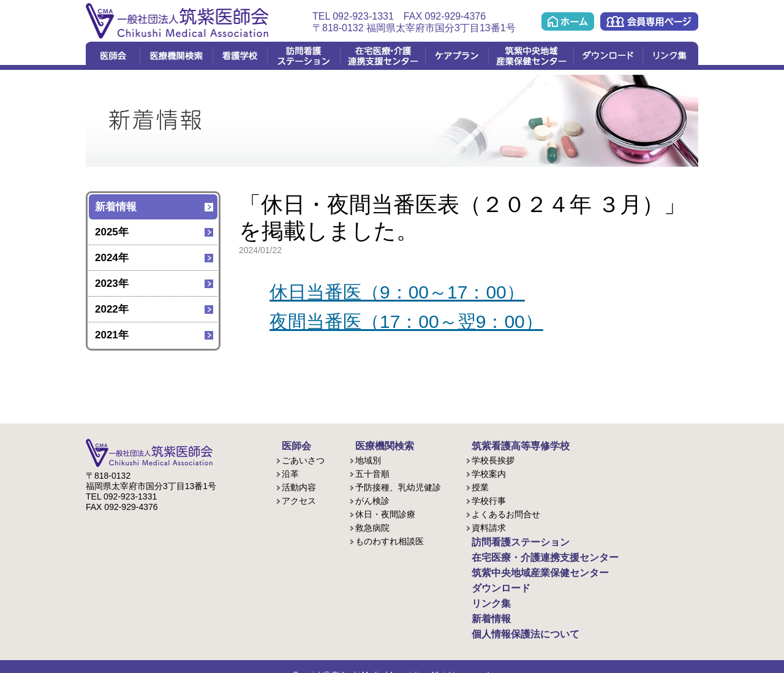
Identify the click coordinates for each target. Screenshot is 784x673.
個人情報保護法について (513, 620)
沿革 (290, 472)
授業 (480, 485)
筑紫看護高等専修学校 (508, 445)
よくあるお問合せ (506, 512)
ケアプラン (457, 56)
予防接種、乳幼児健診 (398, 485)
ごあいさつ (303, 458)
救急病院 (372, 526)
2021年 (112, 335)
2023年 (112, 283)
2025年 (112, 232)
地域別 (368, 458)
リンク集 (670, 56)
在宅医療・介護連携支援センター (383, 56)
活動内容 (299, 485)
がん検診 (372, 499)
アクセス (299, 499)
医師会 (113, 56)
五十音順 (372, 472)
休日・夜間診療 (385, 512)
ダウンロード (608, 56)
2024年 (112, 258)
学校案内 (489, 472)
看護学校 (240, 56)
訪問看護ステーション (303, 56)
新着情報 (116, 207)
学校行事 (489, 499)
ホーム (568, 21)
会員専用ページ (649, 21)
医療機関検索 (176, 56)
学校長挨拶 (493, 458)
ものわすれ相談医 (390, 539)
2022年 (112, 309)
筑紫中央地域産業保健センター (531, 56)
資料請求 (489, 526)
